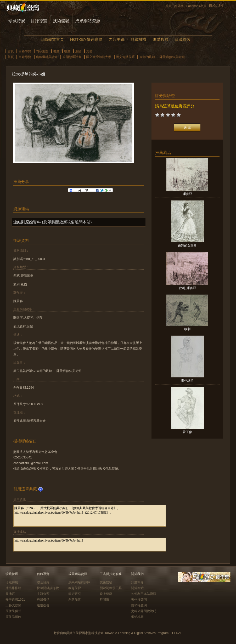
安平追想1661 (15, 600)
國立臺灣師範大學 (99, 57)
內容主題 (116, 39)
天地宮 (10, 594)
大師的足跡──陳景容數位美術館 (162, 57)
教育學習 (75, 588)
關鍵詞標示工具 (111, 588)
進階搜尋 (161, 39)
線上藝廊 (106, 594)
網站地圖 (137, 617)
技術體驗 (61, 21)
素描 (78, 51)
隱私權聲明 (139, 605)
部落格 (179, 6)
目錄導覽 (39, 21)
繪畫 (67, 51)
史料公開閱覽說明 (144, 611)
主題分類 (43, 594)
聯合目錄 (43, 582)
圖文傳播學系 (125, 57)
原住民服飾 (13, 617)
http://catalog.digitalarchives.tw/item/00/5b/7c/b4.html (90, 545)
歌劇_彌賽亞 (187, 288)
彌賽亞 (187, 194)
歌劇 (187, 329)
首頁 (168, 6)
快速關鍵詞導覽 (48, 588)
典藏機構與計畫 (47, 57)
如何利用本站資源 (144, 594)
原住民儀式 (13, 611)
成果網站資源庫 (79, 582)
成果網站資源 (88, 21)
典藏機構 (138, 39)
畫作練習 (187, 381)
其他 (89, 51)
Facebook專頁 (196, 6)
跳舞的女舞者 (187, 245)
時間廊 (104, 600)
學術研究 (75, 594)
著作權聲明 (139, 600)
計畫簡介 (137, 582)
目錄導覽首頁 (52, 39)
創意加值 (75, 600)
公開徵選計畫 (72, 57)
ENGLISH (216, 6)
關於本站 (137, 588)
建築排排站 (13, 588)
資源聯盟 (183, 39)
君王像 (187, 432)
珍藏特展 (17, 21)
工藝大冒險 (13, 605)
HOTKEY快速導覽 (86, 39)
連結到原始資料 (27, 222)
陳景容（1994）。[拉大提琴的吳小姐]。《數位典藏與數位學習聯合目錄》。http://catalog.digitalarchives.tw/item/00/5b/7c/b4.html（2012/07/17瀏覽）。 (90, 516)
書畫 (56, 51)
